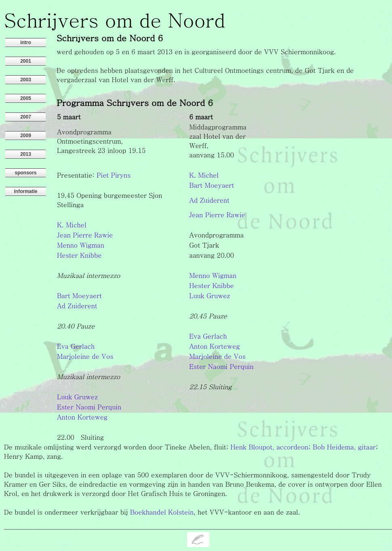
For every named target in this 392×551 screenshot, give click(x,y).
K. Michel (204, 175)
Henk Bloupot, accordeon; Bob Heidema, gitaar (303, 447)
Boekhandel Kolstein (162, 512)
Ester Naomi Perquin (221, 366)
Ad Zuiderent (209, 200)
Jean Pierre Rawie (217, 215)
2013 (26, 154)
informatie (25, 191)
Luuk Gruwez (210, 296)
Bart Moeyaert (212, 185)
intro (26, 42)
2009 (26, 136)
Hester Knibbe (79, 255)
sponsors (25, 173)
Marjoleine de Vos (85, 356)
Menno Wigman (81, 245)
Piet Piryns (114, 175)
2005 (26, 98)
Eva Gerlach (208, 336)
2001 (26, 61)
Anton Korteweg (214, 346)
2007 (26, 117)
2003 (26, 80)
